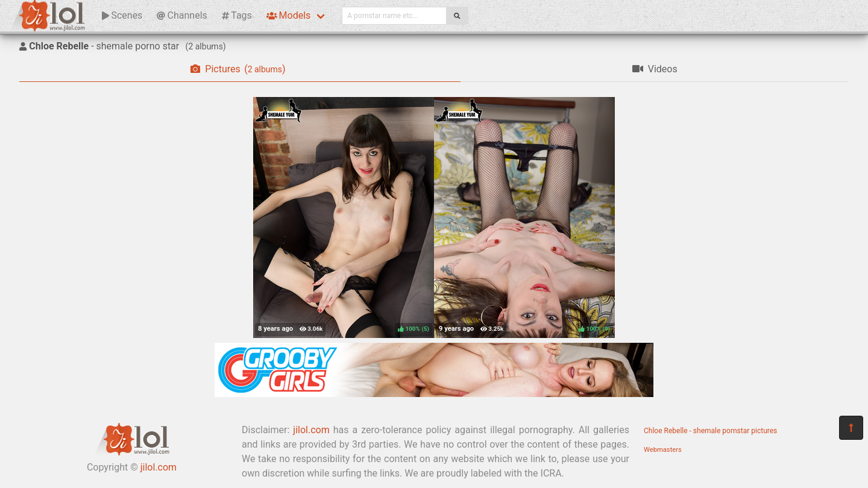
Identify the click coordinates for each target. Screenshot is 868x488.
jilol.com (159, 467)
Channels (182, 15)
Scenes (122, 15)
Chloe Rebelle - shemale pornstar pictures (710, 431)
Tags (237, 15)
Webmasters (663, 450)
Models (288, 15)
